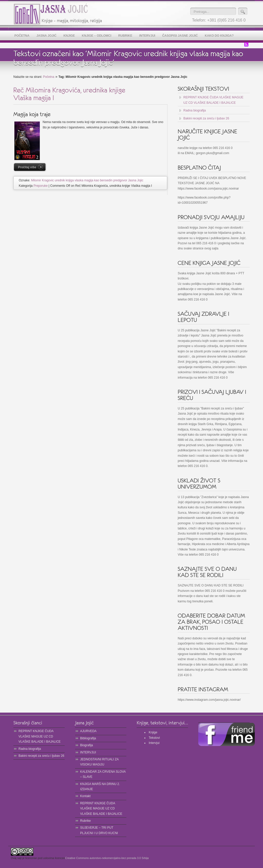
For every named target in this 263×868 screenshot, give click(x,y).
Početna (49, 77)
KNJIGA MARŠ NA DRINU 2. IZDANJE (100, 787)
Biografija (87, 745)
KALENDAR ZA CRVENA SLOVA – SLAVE (103, 774)
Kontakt (85, 796)
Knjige (153, 732)
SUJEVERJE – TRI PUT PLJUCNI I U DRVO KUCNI (99, 830)
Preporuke (40, 186)
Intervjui (154, 743)
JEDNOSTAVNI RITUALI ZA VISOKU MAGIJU (99, 762)
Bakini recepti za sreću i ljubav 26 (206, 118)
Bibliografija (88, 738)
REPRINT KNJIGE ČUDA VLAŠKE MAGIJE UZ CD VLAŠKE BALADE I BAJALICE (213, 100)
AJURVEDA (88, 731)
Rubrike (85, 821)
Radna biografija (195, 110)
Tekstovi (154, 738)
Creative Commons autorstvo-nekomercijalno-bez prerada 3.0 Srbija (107, 858)
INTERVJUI (88, 752)
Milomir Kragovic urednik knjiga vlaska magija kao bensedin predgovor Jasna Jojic (87, 180)
